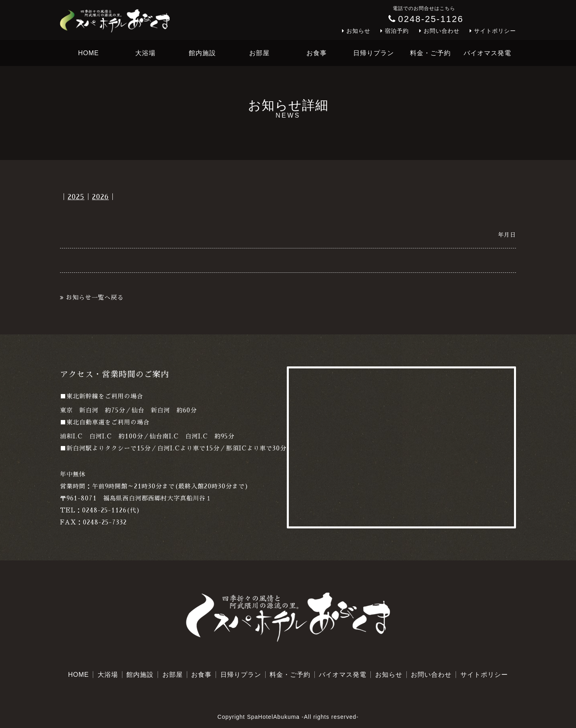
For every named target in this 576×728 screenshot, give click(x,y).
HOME (88, 53)
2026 (100, 197)
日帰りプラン (374, 53)
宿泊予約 (397, 31)
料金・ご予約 (430, 53)
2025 (76, 197)
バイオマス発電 (487, 53)
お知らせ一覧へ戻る (95, 297)
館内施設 (202, 53)
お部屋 (259, 53)
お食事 (317, 53)
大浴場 (145, 53)
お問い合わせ (442, 31)
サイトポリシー (495, 31)
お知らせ (358, 31)
